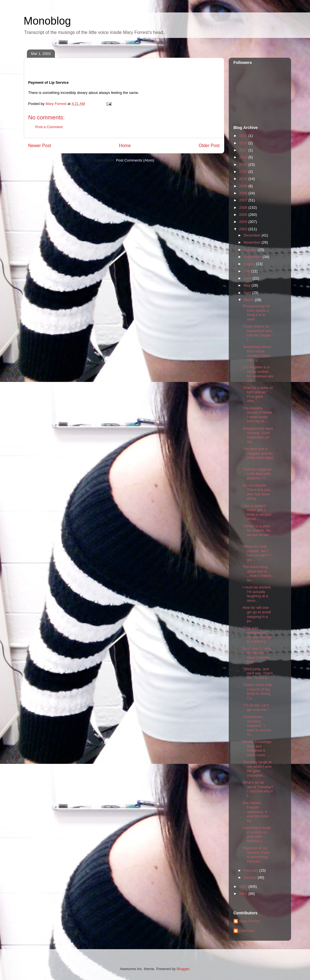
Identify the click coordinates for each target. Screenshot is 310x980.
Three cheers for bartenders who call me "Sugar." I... (258, 333)
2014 (244, 157)
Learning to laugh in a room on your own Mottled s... (257, 834)
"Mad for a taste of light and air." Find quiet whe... (258, 394)
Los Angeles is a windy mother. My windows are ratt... (258, 374)
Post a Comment (49, 127)
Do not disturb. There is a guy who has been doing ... (256, 492)
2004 (244, 222)
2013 (244, 165)
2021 (244, 136)
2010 (244, 179)
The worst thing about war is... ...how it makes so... (257, 573)
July (247, 271)
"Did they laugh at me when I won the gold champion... (257, 769)
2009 (244, 186)
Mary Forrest (250, 921)
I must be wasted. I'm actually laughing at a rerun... (257, 594)
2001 (244, 894)
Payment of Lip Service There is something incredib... (256, 855)
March (249, 300)
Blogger (183, 969)
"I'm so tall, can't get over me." (256, 707)
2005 (244, 215)
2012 (244, 172)
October (251, 250)
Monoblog (47, 21)
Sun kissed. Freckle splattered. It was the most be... (256, 812)
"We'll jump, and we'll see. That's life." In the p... (258, 673)
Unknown (247, 931)
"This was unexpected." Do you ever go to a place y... (257, 635)
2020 (244, 143)
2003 (244, 229)
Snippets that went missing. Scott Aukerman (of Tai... (258, 435)
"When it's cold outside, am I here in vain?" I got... (257, 553)
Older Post (209, 146)
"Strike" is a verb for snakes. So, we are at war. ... (257, 533)
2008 (244, 193)
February (251, 870)
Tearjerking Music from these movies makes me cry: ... (257, 353)
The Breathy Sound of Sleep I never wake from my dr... (257, 415)
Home (125, 146)
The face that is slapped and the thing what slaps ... (258, 455)
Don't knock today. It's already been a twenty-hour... (258, 655)
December (253, 235)
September (253, 257)
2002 (244, 886)
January (251, 877)
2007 (244, 200)
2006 (244, 208)
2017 (244, 150)
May (247, 285)
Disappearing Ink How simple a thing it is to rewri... (256, 313)
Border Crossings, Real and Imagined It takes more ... (257, 748)
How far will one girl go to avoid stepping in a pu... (257, 614)
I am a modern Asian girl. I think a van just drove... (257, 512)
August (250, 264)
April (248, 293)
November (253, 242)
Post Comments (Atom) (135, 160)
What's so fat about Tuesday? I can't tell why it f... (258, 789)
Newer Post (40, 146)
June (248, 278)
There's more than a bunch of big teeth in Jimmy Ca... (257, 691)
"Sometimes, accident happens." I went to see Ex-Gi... (257, 726)
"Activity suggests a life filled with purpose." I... (257, 474)
